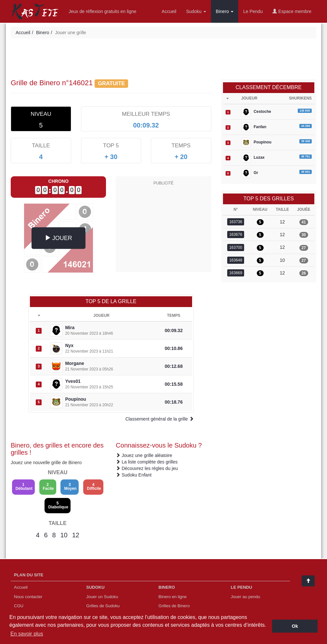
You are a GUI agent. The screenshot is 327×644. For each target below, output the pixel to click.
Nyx (69, 345)
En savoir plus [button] (27, 634)
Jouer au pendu (245, 597)
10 (64, 535)
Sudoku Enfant (137, 475)
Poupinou (76, 399)
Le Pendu (253, 11)
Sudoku (196, 11)
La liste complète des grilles (150, 462)
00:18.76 (174, 402)
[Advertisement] (163, 60)
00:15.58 (174, 384)
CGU (19, 606)
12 (76, 535)
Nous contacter (28, 597)
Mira (70, 328)
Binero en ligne (173, 597)
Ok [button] (295, 626)
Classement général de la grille (160, 419)
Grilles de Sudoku (103, 606)
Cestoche (256, 112)
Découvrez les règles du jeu (150, 468)
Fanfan (254, 127)
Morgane (74, 363)
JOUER (59, 238)
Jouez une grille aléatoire (147, 455)
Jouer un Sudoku (102, 597)
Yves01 (73, 381)
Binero (225, 11)
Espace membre (292, 11)
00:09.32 (174, 330)
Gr (250, 173)
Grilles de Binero (174, 606)
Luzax (253, 158)
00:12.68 (174, 366)
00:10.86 (174, 348)
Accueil (169, 11)
